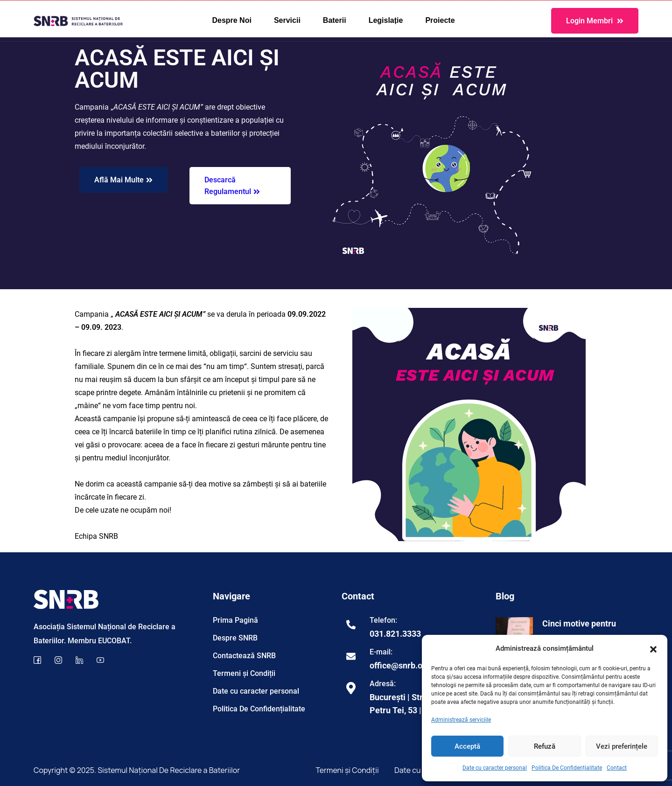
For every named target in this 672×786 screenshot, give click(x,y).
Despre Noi (231, 20)
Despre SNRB (235, 638)
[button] (653, 648)
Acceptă (467, 746)
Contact (617, 768)
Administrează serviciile (461, 720)
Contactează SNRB (244, 656)
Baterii (335, 20)
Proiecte (440, 20)
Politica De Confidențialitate (567, 768)
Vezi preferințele (622, 746)
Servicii (287, 20)
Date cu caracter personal (495, 768)
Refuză (545, 746)
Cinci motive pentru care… (579, 630)
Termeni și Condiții (244, 673)
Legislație (386, 20)
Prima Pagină (235, 620)
